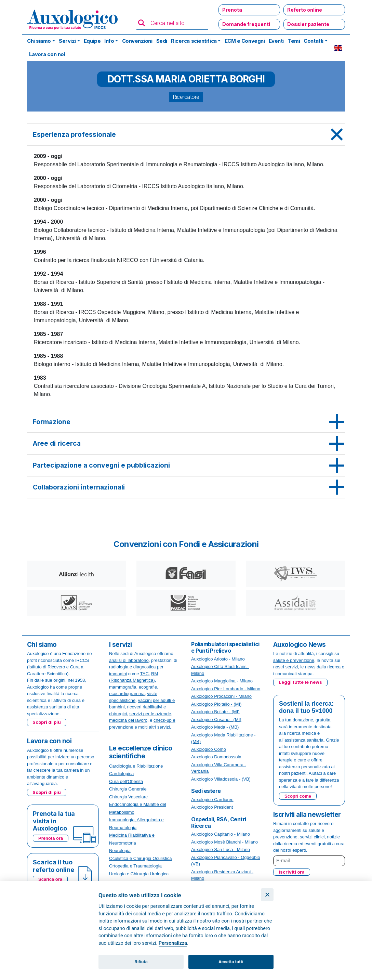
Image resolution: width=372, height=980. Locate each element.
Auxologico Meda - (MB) (215, 727)
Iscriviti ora (292, 872)
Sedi (162, 41)
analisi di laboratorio (129, 660)
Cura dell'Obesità (126, 781)
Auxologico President (212, 807)
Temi (294, 41)
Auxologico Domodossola (216, 757)
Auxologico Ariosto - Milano (218, 659)
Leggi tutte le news (300, 682)
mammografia (123, 687)
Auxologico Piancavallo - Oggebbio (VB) (226, 861)
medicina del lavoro (128, 720)
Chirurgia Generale (128, 789)
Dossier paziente (308, 24)
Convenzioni (137, 41)
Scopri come (298, 796)
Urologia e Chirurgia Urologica (139, 874)
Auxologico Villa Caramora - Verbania (219, 768)
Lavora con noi (47, 54)
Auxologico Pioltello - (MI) (216, 704)
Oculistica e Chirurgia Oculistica (141, 858)
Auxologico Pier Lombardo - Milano (226, 689)
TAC (144, 674)
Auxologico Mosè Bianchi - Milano (224, 842)
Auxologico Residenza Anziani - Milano (222, 875)
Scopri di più (47, 722)
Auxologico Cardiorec (212, 800)
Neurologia (120, 851)
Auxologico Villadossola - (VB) (221, 779)
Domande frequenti (246, 24)
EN (338, 48)
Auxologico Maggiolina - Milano (222, 681)
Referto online (305, 10)
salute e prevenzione (294, 660)
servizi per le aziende (150, 714)
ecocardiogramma (127, 694)
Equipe (92, 41)
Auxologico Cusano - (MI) (216, 720)
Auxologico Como (209, 749)
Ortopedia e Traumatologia (135, 866)
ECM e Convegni (245, 41)
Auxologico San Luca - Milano (221, 850)
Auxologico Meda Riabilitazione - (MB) (223, 738)
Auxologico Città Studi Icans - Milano (220, 670)
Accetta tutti (231, 962)
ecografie (148, 687)
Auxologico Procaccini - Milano (221, 696)
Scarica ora (50, 879)
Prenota (232, 10)
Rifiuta (141, 962)
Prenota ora (51, 838)
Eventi (276, 41)
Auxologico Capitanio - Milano (221, 834)
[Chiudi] (267, 895)
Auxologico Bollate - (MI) (215, 712)
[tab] (186, 135)
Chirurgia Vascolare (128, 797)
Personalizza (173, 943)
